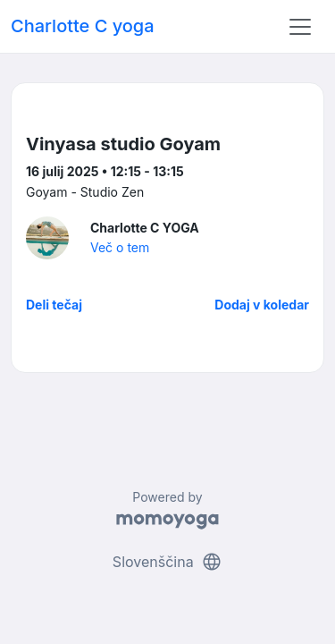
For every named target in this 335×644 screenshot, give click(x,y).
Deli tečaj (54, 305)
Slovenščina (167, 562)
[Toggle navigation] (300, 27)
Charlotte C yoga (83, 26)
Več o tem (120, 247)
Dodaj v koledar (262, 305)
